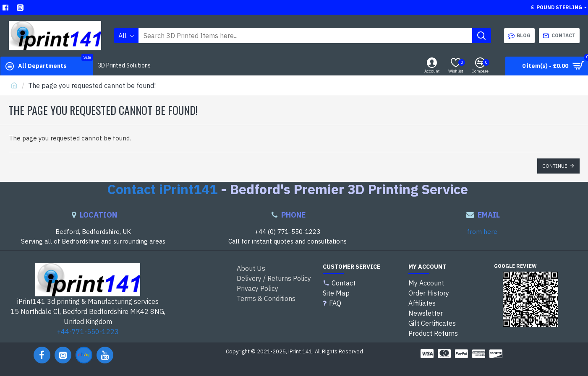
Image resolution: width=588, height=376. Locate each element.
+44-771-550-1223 (88, 332)
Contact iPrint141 (162, 189)
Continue (555, 166)
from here (482, 232)
